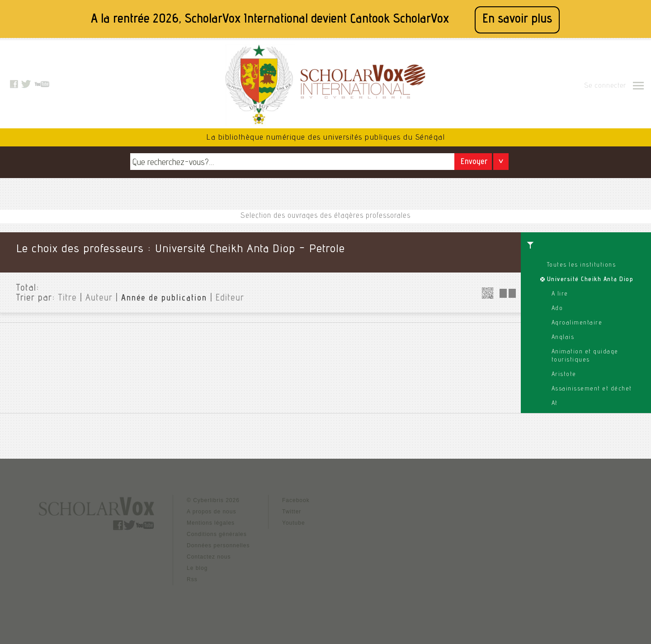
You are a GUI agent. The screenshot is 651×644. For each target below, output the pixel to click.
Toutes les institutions (582, 265)
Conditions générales (217, 534)
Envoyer (474, 162)
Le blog (197, 568)
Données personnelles (218, 545)
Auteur (99, 299)
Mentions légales (211, 523)
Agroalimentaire (577, 323)
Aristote (564, 375)
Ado (557, 309)
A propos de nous (211, 512)
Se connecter (605, 86)
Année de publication (164, 299)
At (555, 404)
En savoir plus (517, 20)
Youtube (294, 523)
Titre (68, 299)
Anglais (563, 338)
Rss (192, 579)
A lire (560, 294)
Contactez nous (209, 557)
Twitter (292, 512)
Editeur (230, 299)
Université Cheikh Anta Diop (590, 280)
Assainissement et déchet (592, 389)
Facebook (296, 500)
